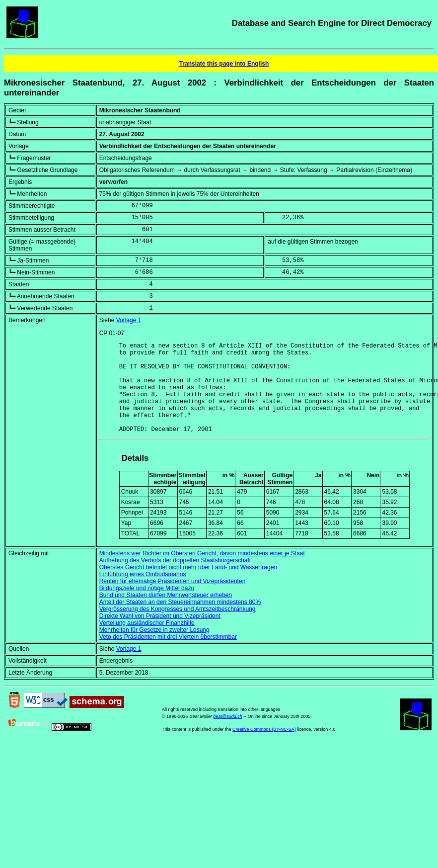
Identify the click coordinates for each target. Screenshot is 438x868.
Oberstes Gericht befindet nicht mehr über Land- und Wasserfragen (188, 587)
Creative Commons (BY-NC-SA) (264, 749)
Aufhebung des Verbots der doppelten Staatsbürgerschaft (175, 580)
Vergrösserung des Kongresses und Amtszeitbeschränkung (178, 628)
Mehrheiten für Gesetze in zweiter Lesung (154, 649)
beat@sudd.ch (228, 736)
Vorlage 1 (129, 320)
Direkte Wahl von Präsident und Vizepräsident (160, 635)
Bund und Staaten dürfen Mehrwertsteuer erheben (166, 614)
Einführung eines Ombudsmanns (143, 594)
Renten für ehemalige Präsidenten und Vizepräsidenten (173, 601)
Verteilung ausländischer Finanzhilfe (147, 642)
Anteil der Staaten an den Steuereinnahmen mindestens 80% (180, 621)
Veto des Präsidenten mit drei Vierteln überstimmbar (168, 656)
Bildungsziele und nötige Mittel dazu (147, 608)
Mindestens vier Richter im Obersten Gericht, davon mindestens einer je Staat (202, 573)
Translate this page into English (224, 64)
